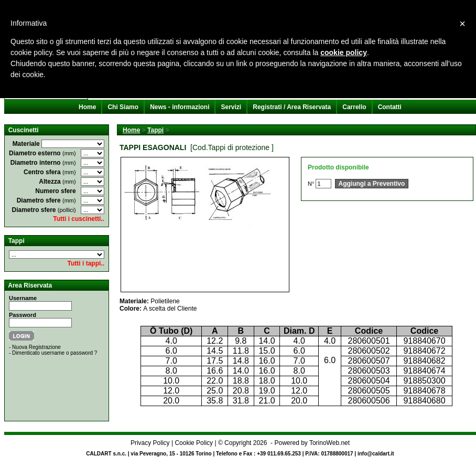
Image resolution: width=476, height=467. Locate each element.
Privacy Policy (150, 443)
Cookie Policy (194, 443)
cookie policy (344, 52)
